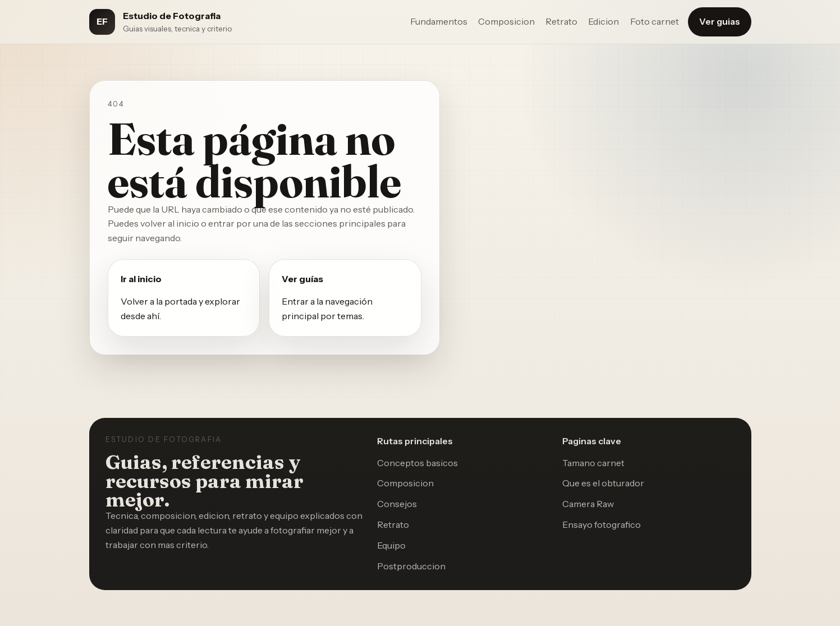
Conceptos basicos (417, 463)
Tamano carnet (593, 463)
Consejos (397, 504)
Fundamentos (439, 21)
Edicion (603, 21)
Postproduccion (411, 566)
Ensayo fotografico (602, 524)
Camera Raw (588, 504)
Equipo (391, 545)
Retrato (561, 21)
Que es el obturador (603, 483)
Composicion (506, 21)
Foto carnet (655, 21)
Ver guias (720, 21)
